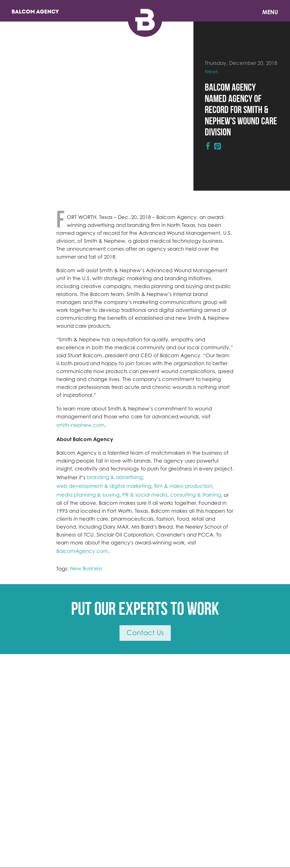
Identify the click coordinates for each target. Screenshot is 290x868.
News (211, 72)
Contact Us (145, 633)
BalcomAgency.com (82, 551)
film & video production (183, 486)
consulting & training (196, 495)
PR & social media (145, 495)
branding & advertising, (115, 477)
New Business (86, 568)
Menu (270, 12)
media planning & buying (88, 495)
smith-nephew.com (80, 425)
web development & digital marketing (104, 486)
